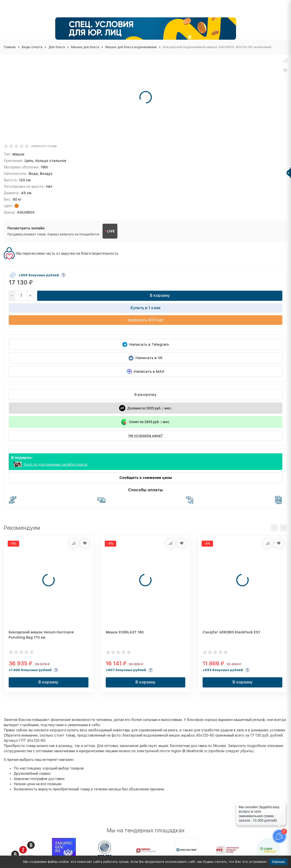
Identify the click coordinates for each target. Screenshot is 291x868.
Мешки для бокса (85, 47)
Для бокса (57, 47)
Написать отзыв (44, 146)
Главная (10, 47)
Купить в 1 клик (146, 308)
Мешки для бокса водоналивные (131, 47)
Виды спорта (32, 47)
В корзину (160, 295)
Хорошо (278, 862)
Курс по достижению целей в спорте (56, 465)
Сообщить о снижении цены (146, 478)
